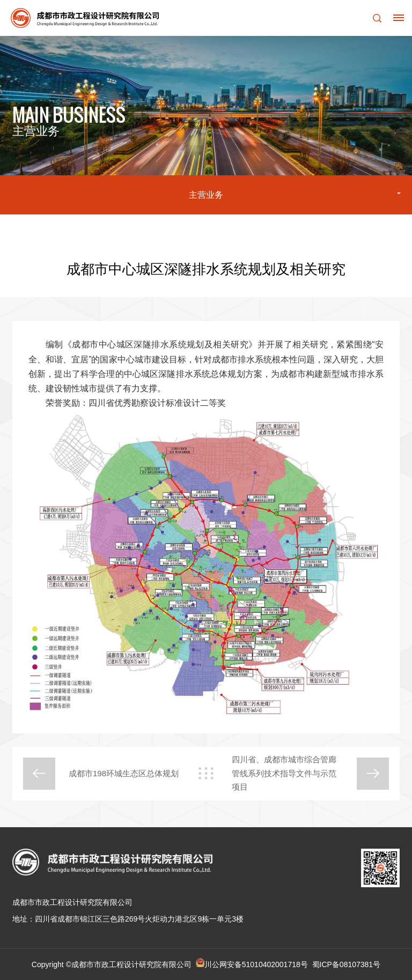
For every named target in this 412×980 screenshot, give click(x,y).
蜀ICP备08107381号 (347, 964)
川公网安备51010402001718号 (256, 964)
